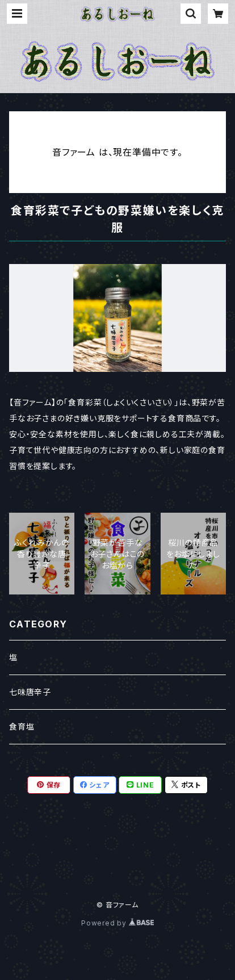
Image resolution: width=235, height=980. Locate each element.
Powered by (117, 923)
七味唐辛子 (30, 692)
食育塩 (22, 726)
